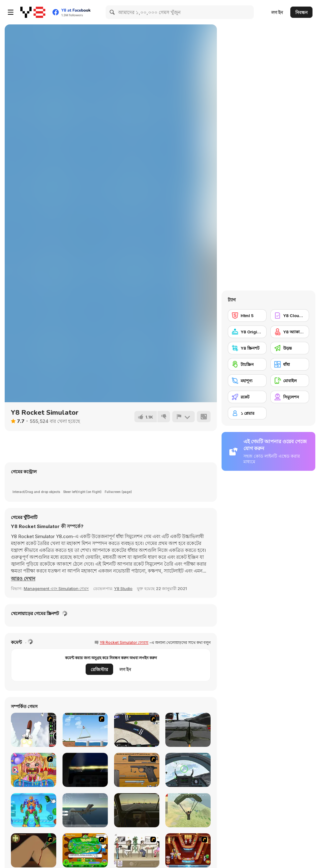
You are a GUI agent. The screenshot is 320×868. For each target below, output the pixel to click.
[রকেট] (247, 397)
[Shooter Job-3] (137, 770)
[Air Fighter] (188, 770)
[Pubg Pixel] (188, 810)
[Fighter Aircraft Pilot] (85, 810)
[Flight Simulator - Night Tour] (85, 770)
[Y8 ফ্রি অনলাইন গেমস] (33, 12)
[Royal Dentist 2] (34, 770)
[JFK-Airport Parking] (137, 730)
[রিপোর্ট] (183, 417)
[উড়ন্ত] (290, 348)
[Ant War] (85, 850)
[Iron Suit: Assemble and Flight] (34, 810)
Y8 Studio (123, 588)
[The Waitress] (137, 850)
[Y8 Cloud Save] (290, 316)
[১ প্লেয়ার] (247, 413)
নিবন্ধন (301, 12)
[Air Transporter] (85, 730)
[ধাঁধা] (290, 364)
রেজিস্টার (99, 669)
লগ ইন (277, 12)
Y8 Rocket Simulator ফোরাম (124, 642)
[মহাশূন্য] (247, 381)
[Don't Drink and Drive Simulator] (137, 810)
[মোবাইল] (290, 381)
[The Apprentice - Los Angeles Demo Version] (188, 850)
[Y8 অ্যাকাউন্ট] (290, 332)
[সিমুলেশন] (290, 397)
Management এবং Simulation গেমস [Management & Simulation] (56, 588)
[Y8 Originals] (247, 332)
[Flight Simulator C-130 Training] (188, 730)
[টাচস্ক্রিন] (247, 364)
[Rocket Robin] (34, 730)
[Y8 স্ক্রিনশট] (247, 348)
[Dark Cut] (34, 850)
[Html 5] (247, 316)
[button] (23, 579)
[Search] (112, 12)
